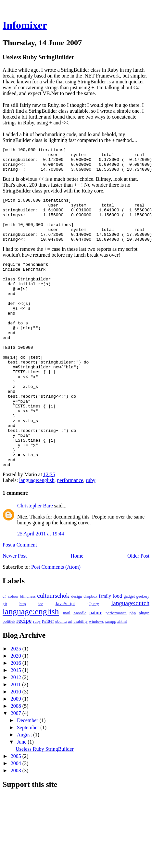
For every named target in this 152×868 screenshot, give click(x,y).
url (70, 676)
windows (96, 676)
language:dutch (130, 658)
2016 (17, 718)
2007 (17, 768)
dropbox (90, 651)
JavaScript (65, 658)
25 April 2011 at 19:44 (41, 588)
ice (41, 659)
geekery (143, 651)
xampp (111, 676)
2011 (16, 739)
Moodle (80, 668)
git (5, 659)
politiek (9, 676)
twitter (48, 676)
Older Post (138, 611)
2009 (17, 754)
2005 (17, 811)
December (28, 775)
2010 (17, 746)
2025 (17, 703)
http (23, 659)
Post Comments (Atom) (56, 622)
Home (77, 611)
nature (96, 667)
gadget (129, 651)
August (25, 789)
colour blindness (22, 651)
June (22, 797)
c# (5, 651)
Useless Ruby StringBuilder (45, 804)
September (29, 782)
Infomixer (25, 25)
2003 (17, 825)
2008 (17, 761)
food (117, 651)
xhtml (122, 676)
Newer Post (15, 611)
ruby (90, 535)
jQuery (93, 659)
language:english (37, 535)
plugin (144, 668)
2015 (17, 725)
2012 (17, 732)
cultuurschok (53, 650)
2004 (17, 818)
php (133, 668)
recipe (24, 675)
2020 (17, 711)
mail (67, 668)
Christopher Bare (35, 560)
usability (81, 676)
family (105, 651)
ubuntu (61, 676)
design (76, 651)
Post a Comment (20, 599)
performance (70, 535)
